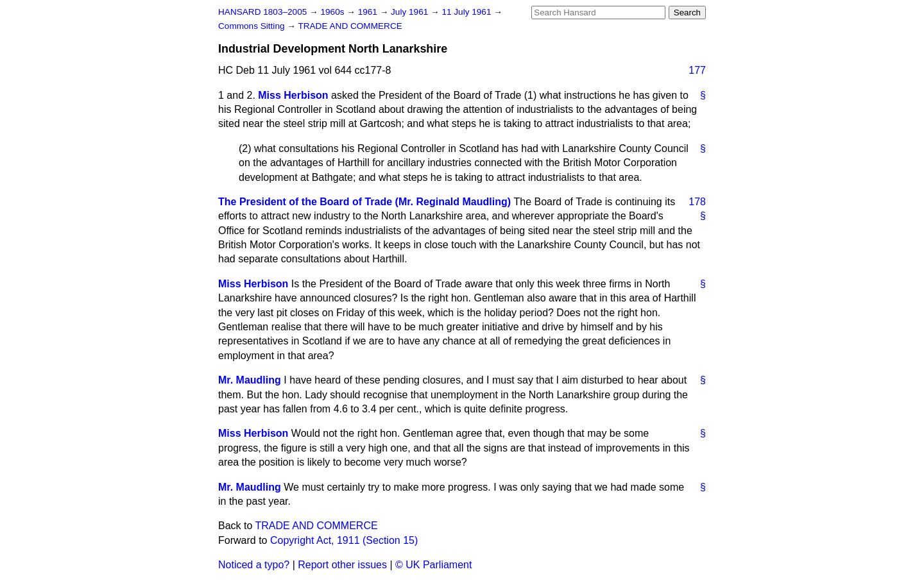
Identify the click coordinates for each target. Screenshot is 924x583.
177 (697, 70)
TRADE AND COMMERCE (350, 26)
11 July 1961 (467, 12)
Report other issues (342, 565)
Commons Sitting (252, 26)
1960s (333, 12)
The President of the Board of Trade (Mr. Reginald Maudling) (364, 202)
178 (697, 202)
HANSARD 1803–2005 (262, 12)
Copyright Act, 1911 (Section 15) (344, 540)
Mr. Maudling (250, 380)
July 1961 (411, 12)
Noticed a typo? (254, 565)
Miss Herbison (293, 95)
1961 (369, 12)
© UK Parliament (433, 565)
